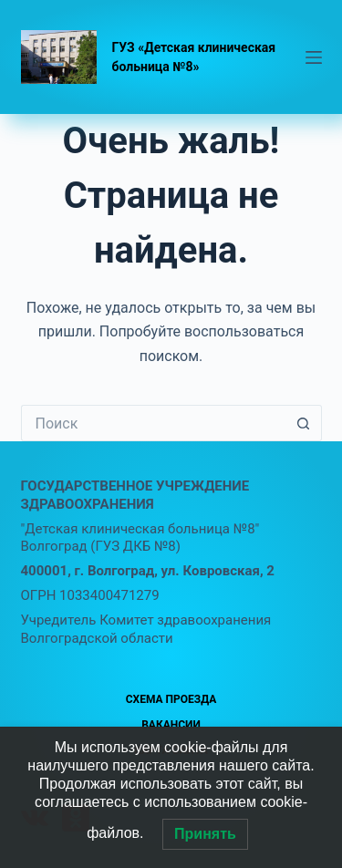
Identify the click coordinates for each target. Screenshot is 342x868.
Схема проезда (171, 699)
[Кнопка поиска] (304, 423)
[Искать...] (153, 423)
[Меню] (314, 57)
